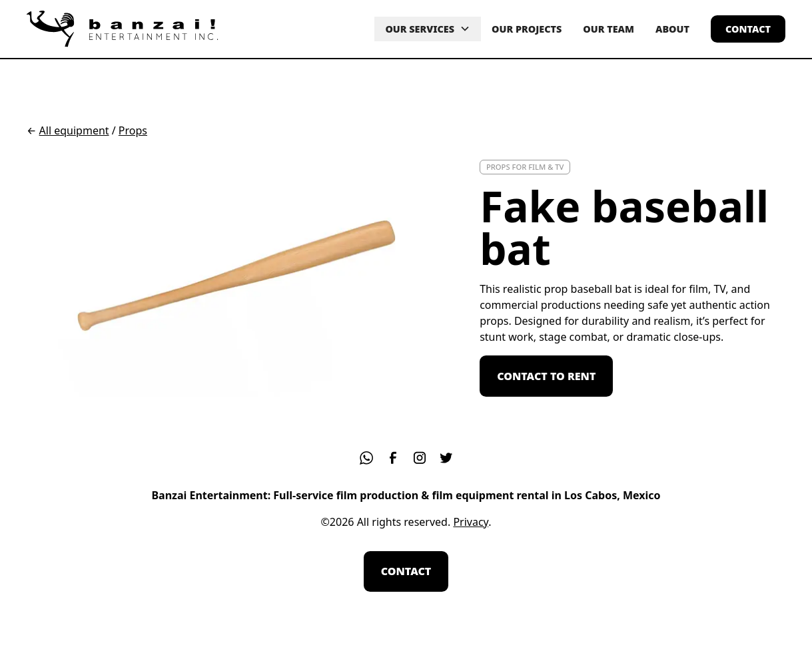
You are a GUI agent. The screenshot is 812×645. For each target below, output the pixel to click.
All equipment (74, 130)
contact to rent (546, 376)
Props (133, 130)
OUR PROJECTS (527, 29)
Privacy (471, 522)
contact (748, 29)
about (672, 29)
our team (609, 29)
